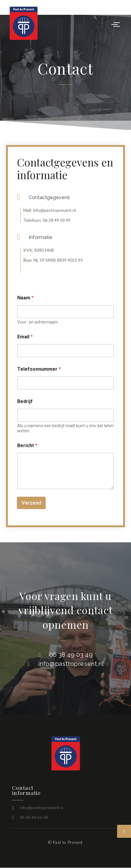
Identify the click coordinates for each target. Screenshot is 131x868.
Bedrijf (25, 401)
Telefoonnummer (39, 369)
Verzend (31, 503)
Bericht (27, 445)
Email (25, 337)
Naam (25, 298)
